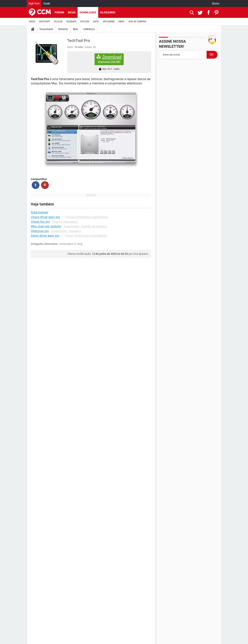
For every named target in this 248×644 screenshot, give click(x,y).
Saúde (47, 3)
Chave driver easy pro (45, 217)
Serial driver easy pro (45, 236)
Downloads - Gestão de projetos (85, 226)
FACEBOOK (71, 22)
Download (109, 59)
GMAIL (122, 22)
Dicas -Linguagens (65, 222)
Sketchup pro (40, 231)
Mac (76, 29)
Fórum (59, 12)
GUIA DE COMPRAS (137, 22)
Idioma (216, 3)
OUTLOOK (85, 22)
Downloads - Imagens (66, 231)
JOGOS (32, 22)
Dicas (72, 12)
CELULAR (58, 22)
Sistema (63, 29)
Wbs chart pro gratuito (46, 226)
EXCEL (96, 22)
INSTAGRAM (109, 22)
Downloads (88, 12)
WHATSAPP (44, 22)
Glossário (108, 12)
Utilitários (89, 29)
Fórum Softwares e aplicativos (87, 217)
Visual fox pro (40, 222)
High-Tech (34, 3)
